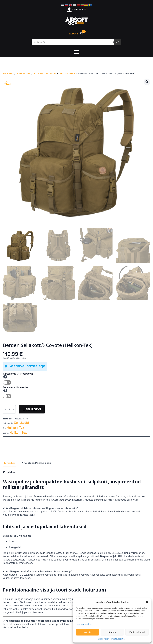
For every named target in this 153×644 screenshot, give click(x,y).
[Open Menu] (76, 52)
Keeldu (112, 632)
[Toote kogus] (9, 409)
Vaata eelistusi (137, 632)
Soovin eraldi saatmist (16, 387)
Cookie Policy (103, 639)
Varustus (24, 74)
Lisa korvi (32, 409)
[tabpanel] (76, 550)
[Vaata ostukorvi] (76, 34)
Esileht (8, 74)
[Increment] (13, 410)
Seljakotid (67, 74)
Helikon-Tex (15, 428)
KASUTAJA (79, 10)
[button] (147, 602)
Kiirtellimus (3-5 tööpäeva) (18, 374)
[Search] (118, 42)
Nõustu (87, 632)
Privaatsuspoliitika (118, 639)
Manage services (84, 624)
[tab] (9, 463)
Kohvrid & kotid (45, 74)
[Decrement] (5, 410)
